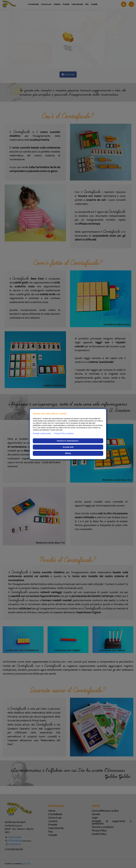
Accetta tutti (68, 447)
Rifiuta (68, 453)
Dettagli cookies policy (42, 433)
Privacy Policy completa (64, 433)
